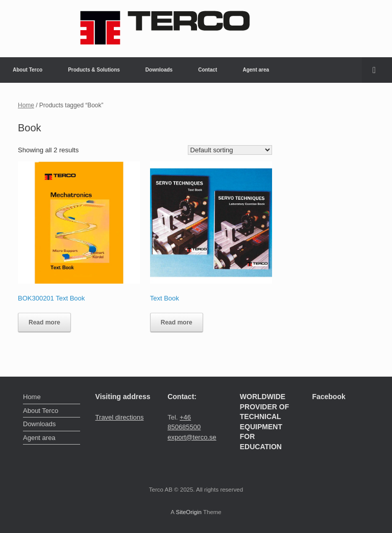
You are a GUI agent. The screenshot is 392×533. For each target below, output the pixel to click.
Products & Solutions (94, 70)
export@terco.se (192, 437)
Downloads (159, 70)
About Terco (28, 70)
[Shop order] (230, 150)
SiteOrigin (189, 512)
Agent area (256, 70)
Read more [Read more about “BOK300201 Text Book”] (44, 322)
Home (26, 105)
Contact (207, 70)
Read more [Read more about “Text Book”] (177, 322)
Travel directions (120, 417)
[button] (377, 70)
